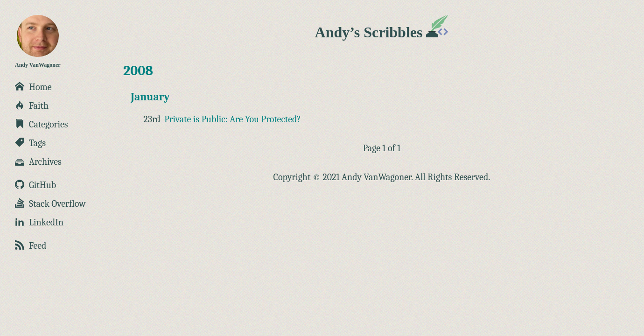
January (150, 97)
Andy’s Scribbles (382, 32)
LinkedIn (39, 222)
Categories (42, 124)
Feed (31, 246)
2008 (138, 71)
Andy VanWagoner (38, 42)
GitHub (35, 185)
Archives (38, 162)
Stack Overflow (50, 204)
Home (33, 87)
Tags (30, 143)
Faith (32, 106)
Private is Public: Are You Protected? (233, 119)
